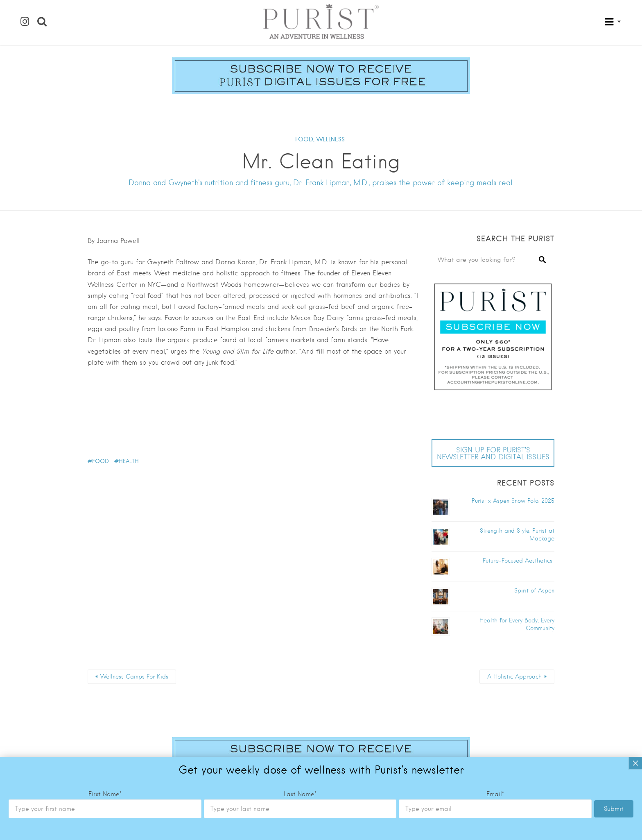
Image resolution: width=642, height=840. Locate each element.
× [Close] (635, 510)
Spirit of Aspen (534, 590)
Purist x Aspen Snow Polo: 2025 (513, 501)
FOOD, (305, 139)
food (101, 461)
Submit (614, 556)
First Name (105, 541)
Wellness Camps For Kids (134, 677)
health (129, 461)
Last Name (300, 541)
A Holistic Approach (514, 677)
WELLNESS (331, 139)
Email (495, 541)
